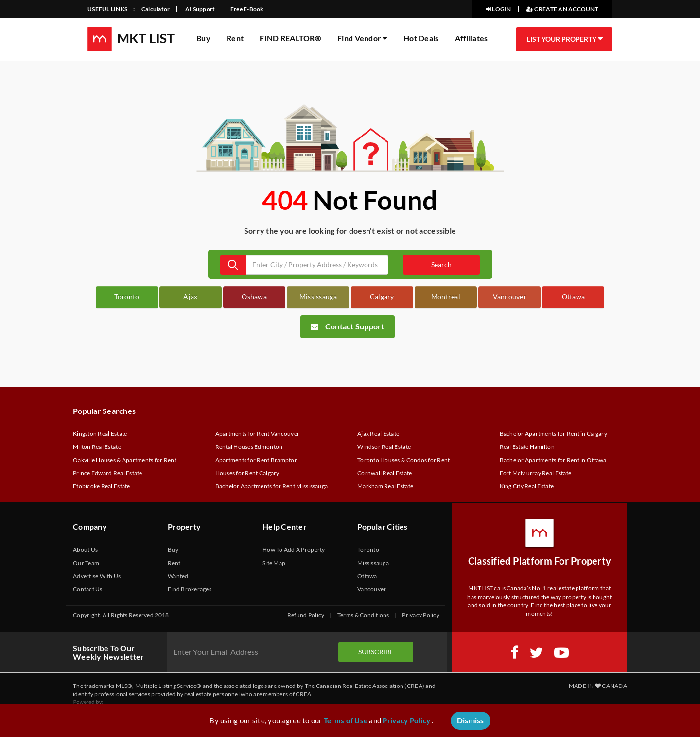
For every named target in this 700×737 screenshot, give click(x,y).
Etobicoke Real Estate (102, 486)
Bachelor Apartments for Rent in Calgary (553, 434)
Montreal (446, 297)
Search (441, 265)
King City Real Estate (527, 486)
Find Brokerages (190, 589)
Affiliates (472, 38)
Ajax (190, 297)
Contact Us (88, 589)
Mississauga (318, 297)
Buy (203, 38)
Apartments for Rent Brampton (257, 460)
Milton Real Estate (97, 447)
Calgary (382, 297)
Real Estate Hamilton (527, 447)
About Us (85, 550)
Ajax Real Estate (378, 434)
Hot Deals (421, 38)
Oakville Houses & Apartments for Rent (125, 460)
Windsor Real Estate (384, 447)
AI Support (200, 9)
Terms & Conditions (363, 615)
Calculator (156, 9)
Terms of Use (346, 720)
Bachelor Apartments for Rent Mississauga (272, 486)
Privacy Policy (421, 615)
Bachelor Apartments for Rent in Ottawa (553, 460)
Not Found (375, 200)
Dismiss (471, 720)
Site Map (274, 563)
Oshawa (254, 297)
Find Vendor (362, 38)
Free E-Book (247, 9)
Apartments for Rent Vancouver (258, 434)
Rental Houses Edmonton (249, 447)
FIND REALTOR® (290, 38)
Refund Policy (306, 615)
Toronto (127, 297)
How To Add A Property (294, 550)
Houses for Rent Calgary (247, 473)
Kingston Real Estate (100, 434)
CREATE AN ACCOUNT (562, 9)
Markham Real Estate (385, 486)
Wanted (178, 576)
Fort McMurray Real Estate (536, 473)
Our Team (86, 563)
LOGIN (499, 9)
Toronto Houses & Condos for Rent (404, 460)
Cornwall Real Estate (385, 473)
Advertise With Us (97, 576)
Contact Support (348, 326)
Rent (235, 38)
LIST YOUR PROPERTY (564, 39)
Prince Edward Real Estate (108, 473)
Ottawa (574, 297)
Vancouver (510, 297)
